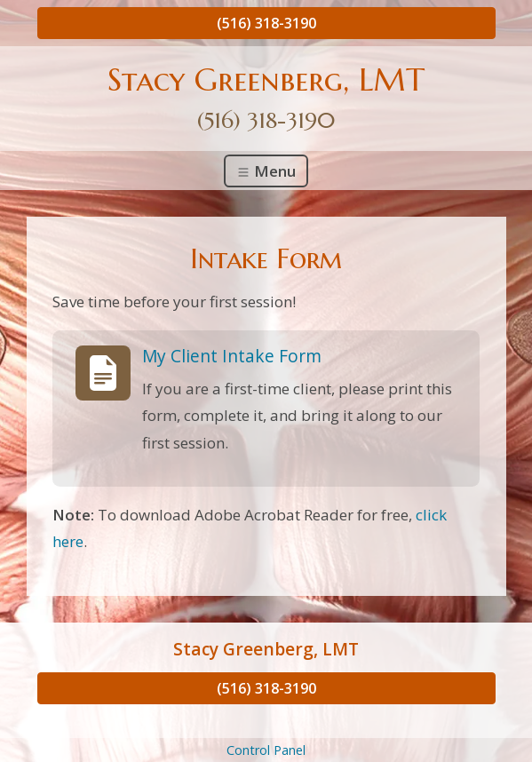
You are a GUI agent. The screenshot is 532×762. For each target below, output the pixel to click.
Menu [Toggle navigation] (266, 171)
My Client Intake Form (232, 356)
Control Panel (266, 750)
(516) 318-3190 (266, 23)
